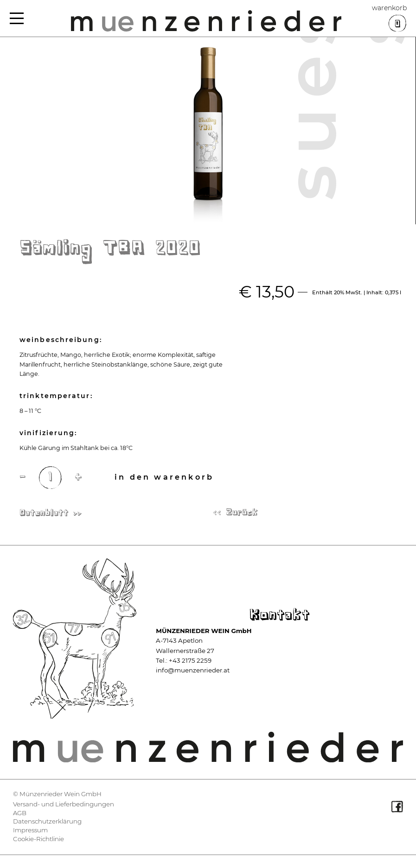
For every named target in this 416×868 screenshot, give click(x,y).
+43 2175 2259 (190, 660)
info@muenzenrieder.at (193, 670)
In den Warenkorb (164, 477)
